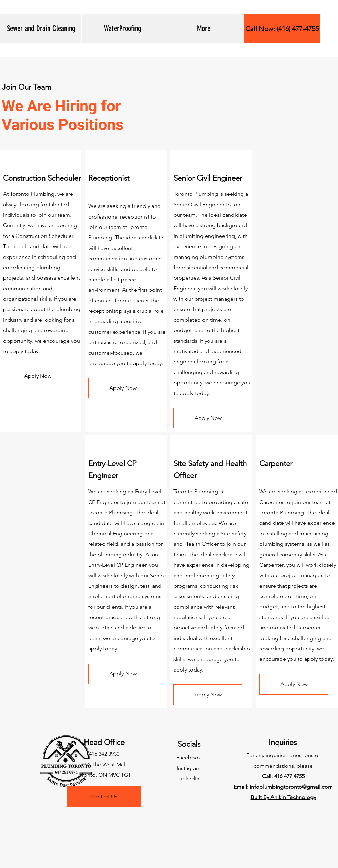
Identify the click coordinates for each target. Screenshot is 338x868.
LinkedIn (189, 779)
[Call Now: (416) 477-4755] (282, 29)
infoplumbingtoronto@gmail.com (291, 787)
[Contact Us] (104, 797)
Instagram (189, 768)
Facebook (189, 758)
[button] (41, 29)
